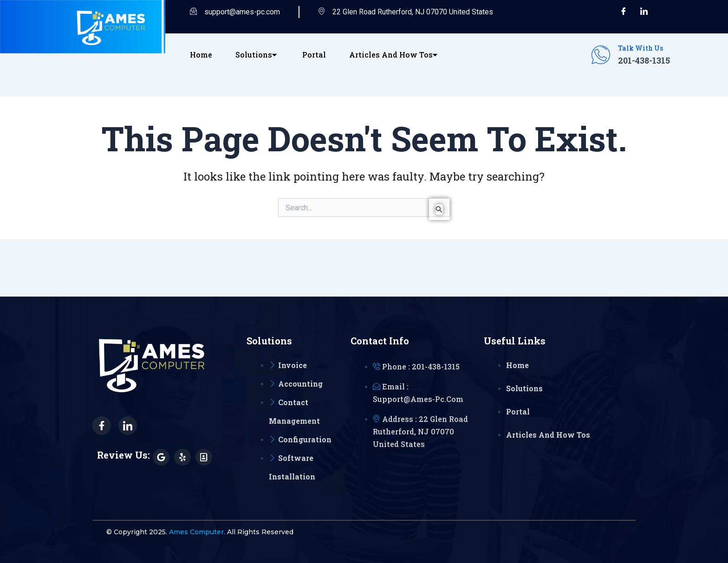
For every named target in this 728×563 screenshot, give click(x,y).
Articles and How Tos (394, 55)
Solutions (257, 55)
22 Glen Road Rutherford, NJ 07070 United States (406, 12)
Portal (314, 55)
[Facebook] (624, 12)
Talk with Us (640, 48)
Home (201, 55)
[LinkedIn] (644, 12)
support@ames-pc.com (235, 12)
